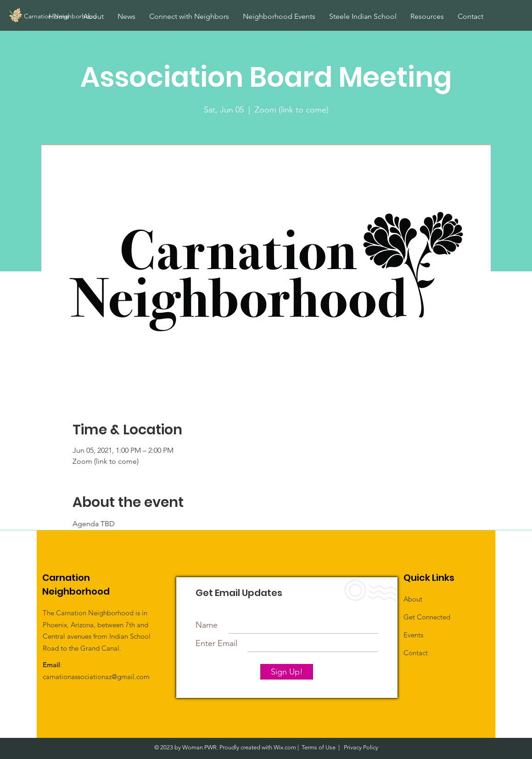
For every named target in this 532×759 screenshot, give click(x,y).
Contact (416, 653)
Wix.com (285, 747)
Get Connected (427, 617)
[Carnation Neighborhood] (81, 16)
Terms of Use (319, 747)
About (413, 599)
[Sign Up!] (287, 672)
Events (413, 635)
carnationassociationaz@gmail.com (96, 677)
